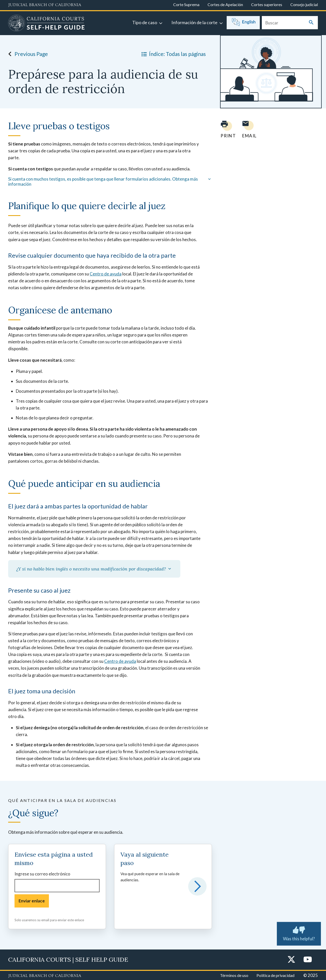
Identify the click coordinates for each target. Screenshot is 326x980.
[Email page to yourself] (248, 129)
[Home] (46, 24)
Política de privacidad (275, 975)
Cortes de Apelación (225, 4)
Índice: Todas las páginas (173, 54)
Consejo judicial (304, 4)
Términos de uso (234, 975)
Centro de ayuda (106, 274)
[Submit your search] (311, 23)
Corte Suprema (186, 4)
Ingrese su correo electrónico (42, 874)
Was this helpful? (299, 933)
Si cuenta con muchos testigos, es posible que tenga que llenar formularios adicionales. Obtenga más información (110, 182)
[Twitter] (291, 960)
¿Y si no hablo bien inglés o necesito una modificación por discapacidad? (94, 569)
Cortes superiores (267, 4)
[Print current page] (225, 129)
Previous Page (27, 54)
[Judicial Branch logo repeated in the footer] (45, 976)
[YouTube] (308, 960)
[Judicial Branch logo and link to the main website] (45, 5)
